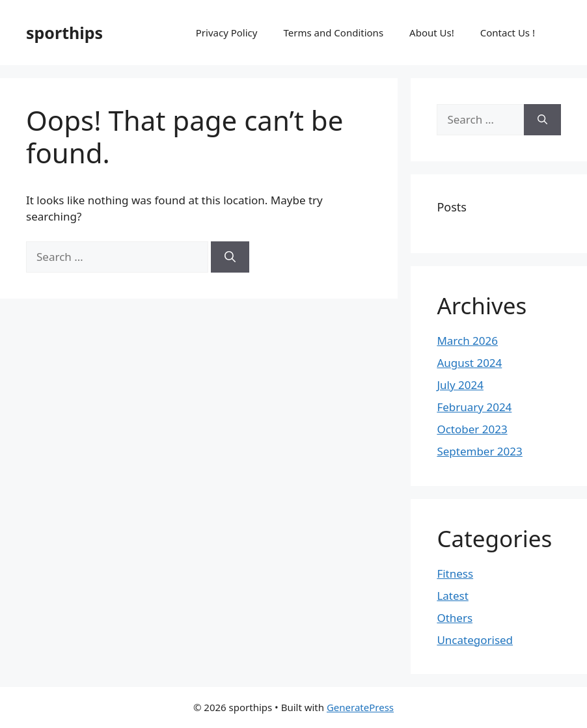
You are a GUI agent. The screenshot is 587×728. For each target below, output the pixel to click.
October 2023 (472, 429)
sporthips (64, 33)
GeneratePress (360, 707)
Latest (452, 596)
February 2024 (474, 407)
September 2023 (479, 451)
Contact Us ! (508, 33)
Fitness (455, 573)
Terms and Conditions (333, 33)
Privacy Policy (227, 33)
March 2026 (467, 341)
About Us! (432, 33)
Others (455, 618)
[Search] (230, 257)
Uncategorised (475, 640)
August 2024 (469, 363)
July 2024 (460, 385)
